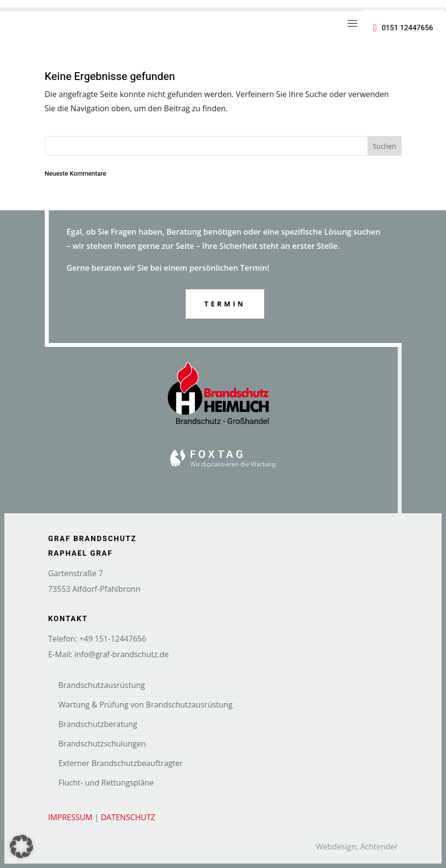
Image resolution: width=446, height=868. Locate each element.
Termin (225, 304)
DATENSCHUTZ (128, 817)
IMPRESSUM (70, 817)
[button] (21, 847)
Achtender (379, 847)
